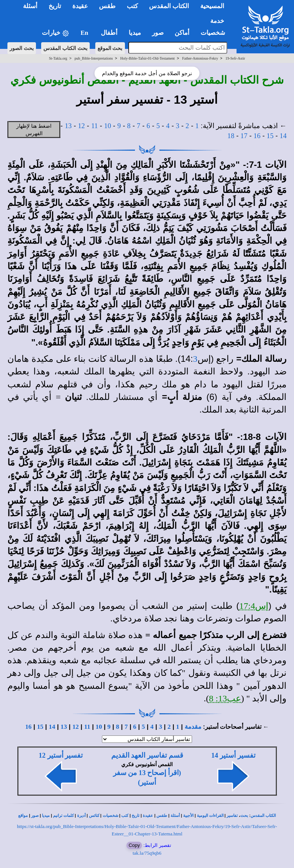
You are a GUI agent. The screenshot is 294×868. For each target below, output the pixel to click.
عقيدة (148, 816)
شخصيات (110, 816)
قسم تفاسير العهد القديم (147, 755)
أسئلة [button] (30, 6)
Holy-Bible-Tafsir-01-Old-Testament (147, 58)
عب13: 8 (225, 698)
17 (244, 136)
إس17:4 (254, 606)
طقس (162, 816)
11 (95, 126)
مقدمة (193, 727)
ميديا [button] (135, 33)
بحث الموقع (110, 48)
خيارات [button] (56, 33)
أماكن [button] (182, 33)
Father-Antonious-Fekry (200, 58)
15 (270, 136)
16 (257, 136)
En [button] (85, 33)
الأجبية (188, 816)
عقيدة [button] (80, 6)
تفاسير (232, 816)
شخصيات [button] (215, 33)
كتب (125, 816)
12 (81, 126)
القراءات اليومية (210, 816)
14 (283, 136)
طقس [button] (107, 6)
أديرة (81, 816)
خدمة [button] (217, 21)
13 (68, 126)
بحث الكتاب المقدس (65, 48)
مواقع (23, 816)
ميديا (46, 816)
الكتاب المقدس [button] (169, 6)
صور (35, 816)
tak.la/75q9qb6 (147, 853)
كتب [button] (132, 6)
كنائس (94, 816)
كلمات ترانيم (63, 816)
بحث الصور (22, 48)
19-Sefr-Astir (235, 58)
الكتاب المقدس (263, 816)
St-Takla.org (58, 58)
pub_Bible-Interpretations (94, 58)
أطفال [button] (109, 33)
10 (108, 126)
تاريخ (136, 816)
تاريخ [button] (55, 6)
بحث (244, 816)
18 (231, 136)
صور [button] (158, 33)
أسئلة (175, 816)
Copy (134, 845)
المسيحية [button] (212, 6)
